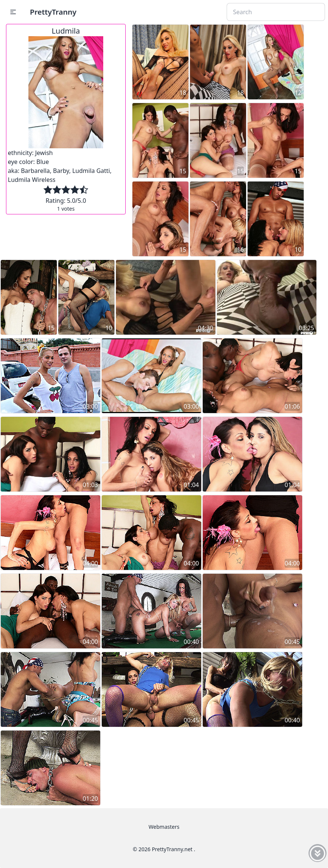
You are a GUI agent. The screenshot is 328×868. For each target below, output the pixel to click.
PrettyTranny (53, 12)
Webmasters (164, 827)
